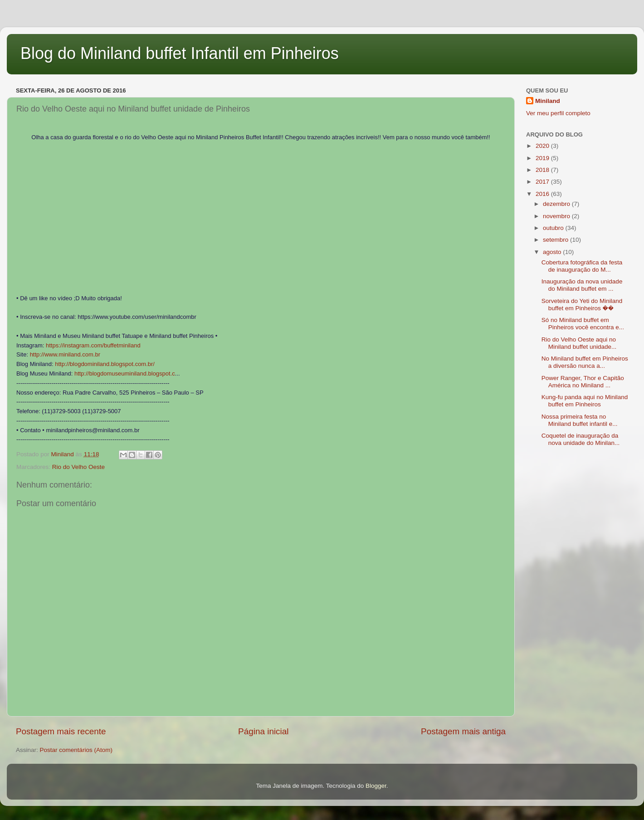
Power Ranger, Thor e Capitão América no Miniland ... (583, 382)
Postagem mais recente (61, 731)
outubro (554, 228)
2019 (543, 158)
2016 (543, 194)
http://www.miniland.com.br (65, 354)
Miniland (548, 101)
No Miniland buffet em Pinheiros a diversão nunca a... (585, 362)
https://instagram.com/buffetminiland (93, 345)
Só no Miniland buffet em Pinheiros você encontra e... (583, 324)
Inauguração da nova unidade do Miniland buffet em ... (582, 285)
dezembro (557, 204)
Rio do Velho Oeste (78, 467)
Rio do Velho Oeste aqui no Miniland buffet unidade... (579, 343)
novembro (557, 216)
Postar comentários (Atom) (76, 750)
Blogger (376, 786)
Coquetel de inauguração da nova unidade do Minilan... (581, 439)
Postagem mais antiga (463, 731)
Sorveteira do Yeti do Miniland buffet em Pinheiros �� (582, 305)
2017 (543, 182)
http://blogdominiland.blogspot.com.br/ (105, 364)
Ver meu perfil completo (558, 113)
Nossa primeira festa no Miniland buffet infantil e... (580, 420)
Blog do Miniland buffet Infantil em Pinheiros (180, 53)
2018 (543, 170)
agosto (553, 252)
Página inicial (263, 731)
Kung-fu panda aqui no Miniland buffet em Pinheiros (585, 401)
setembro (556, 240)
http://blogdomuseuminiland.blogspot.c (125, 373)
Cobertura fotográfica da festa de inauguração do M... (582, 266)
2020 (543, 146)
